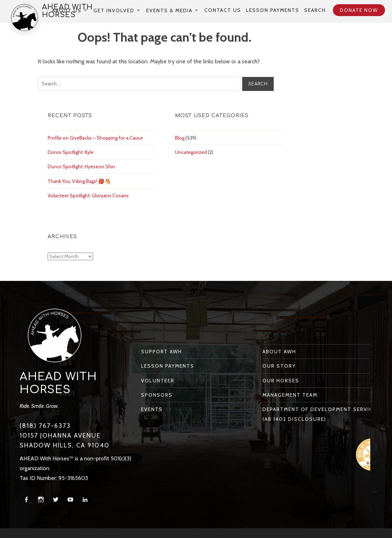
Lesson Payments (273, 10)
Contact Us (223, 10)
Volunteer (158, 381)
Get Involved (114, 10)
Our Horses (281, 381)
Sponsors (157, 395)
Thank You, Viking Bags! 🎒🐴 (79, 181)
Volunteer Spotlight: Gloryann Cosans (88, 196)
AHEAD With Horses (58, 383)
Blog (180, 138)
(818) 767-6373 (45, 426)
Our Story (279, 366)
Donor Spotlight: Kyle (71, 152)
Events (152, 409)
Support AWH (162, 352)
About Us (67, 10)
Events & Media (169, 10)
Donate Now (359, 10)
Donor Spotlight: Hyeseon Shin (81, 167)
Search (315, 10)
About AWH (279, 352)
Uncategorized (191, 152)
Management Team (290, 395)
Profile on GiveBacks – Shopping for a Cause (95, 138)
